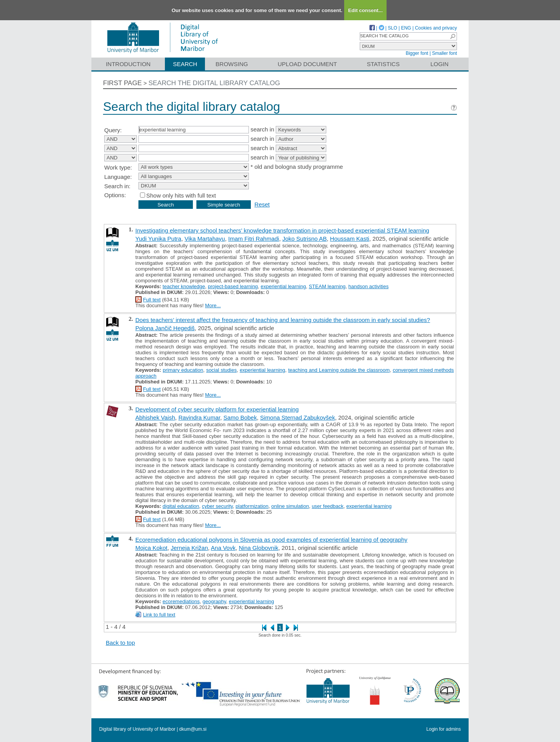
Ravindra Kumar (199, 417)
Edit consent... (365, 10)
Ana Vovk (223, 548)
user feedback (328, 506)
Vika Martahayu (205, 239)
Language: (118, 177)
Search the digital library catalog (214, 83)
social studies (221, 370)
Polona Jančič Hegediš (165, 328)
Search (185, 64)
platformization (252, 506)
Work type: (118, 167)
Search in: (117, 186)
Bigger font (417, 53)
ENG (406, 28)
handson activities (368, 286)
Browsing (232, 64)
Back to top (120, 643)
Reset (262, 204)
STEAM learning (327, 286)
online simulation (290, 506)
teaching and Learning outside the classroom (339, 370)
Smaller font (444, 53)
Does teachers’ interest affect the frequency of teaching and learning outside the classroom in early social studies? (283, 320)
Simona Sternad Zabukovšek (298, 417)
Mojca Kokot (151, 548)
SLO (392, 28)
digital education (181, 506)
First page (122, 83)
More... (213, 305)
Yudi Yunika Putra (158, 239)
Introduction (128, 64)
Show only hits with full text (181, 195)
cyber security (217, 506)
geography (214, 601)
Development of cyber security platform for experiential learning (217, 409)
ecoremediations (181, 601)
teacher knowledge (184, 286)
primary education (183, 370)
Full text (152, 300)
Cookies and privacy (436, 28)
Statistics (383, 64)
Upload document (307, 64)
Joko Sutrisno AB (304, 239)
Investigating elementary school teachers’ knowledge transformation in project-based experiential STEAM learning (282, 230)
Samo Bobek (240, 417)
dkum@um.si (193, 729)
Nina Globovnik (259, 548)
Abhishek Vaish (155, 417)
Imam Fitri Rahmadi (254, 239)
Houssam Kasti (350, 239)
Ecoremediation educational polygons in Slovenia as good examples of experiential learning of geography (271, 540)
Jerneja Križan (189, 548)
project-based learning (233, 286)
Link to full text (159, 615)
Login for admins (444, 729)
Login (440, 64)
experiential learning (283, 286)
